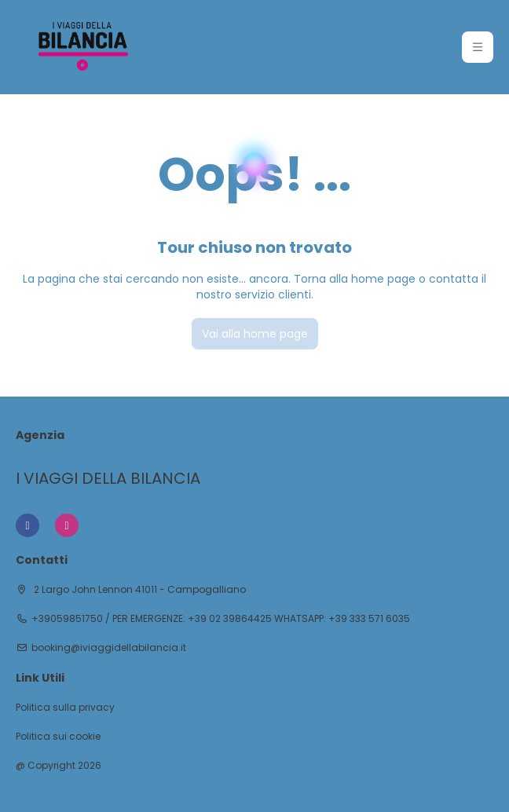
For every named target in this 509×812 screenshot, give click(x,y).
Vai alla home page (255, 334)
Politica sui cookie (58, 737)
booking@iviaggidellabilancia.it (109, 648)
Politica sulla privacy (65, 708)
